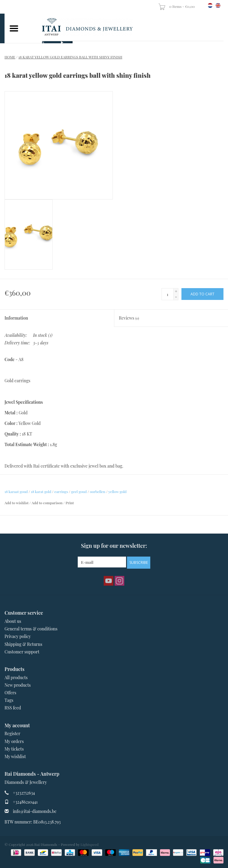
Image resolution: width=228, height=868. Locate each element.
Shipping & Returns (23, 644)
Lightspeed (90, 844)
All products (16, 677)
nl (210, 5)
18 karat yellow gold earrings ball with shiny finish (70, 57)
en (218, 5)
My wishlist (15, 756)
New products (18, 685)
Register (12, 733)
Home (10, 57)
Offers (10, 693)
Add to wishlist (16, 503)
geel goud (79, 492)
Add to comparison (47, 503)
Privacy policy (18, 636)
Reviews (129, 318)
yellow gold (117, 492)
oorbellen (98, 492)
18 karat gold (41, 492)
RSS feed (13, 708)
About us (13, 621)
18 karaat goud (16, 492)
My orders (14, 741)
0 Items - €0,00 (177, 6)
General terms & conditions (31, 629)
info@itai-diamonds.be (35, 811)
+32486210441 (25, 802)
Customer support (22, 652)
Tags (9, 700)
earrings (61, 492)
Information (16, 318)
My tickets (14, 749)
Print (70, 503)
